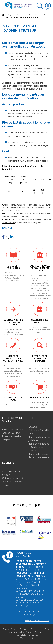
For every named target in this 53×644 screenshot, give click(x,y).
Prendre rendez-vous (13, 429)
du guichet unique (34, 89)
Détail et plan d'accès (37, 621)
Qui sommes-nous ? (13, 478)
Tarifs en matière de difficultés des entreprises (39, 447)
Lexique (33, 427)
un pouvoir (12, 133)
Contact (30, 632)
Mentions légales (16, 632)
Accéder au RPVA (11, 433)
